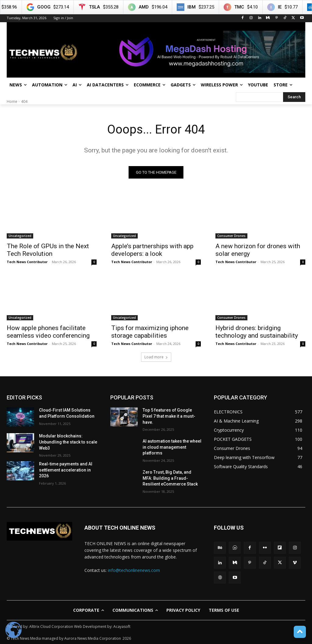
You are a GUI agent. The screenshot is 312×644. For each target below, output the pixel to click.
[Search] (294, 97)
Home (12, 101)
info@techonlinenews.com (134, 570)
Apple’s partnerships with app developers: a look (152, 250)
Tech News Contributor (27, 262)
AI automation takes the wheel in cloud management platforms (172, 447)
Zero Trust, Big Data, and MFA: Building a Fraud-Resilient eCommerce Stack (170, 478)
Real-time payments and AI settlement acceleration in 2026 (66, 470)
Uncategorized (20, 236)
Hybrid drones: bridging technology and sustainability (257, 332)
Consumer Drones (231, 236)
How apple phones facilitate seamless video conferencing (48, 332)
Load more (156, 357)
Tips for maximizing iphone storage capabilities (150, 332)
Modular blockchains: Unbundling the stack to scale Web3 (68, 442)
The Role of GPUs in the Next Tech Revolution (48, 250)
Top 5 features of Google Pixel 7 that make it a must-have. (169, 416)
